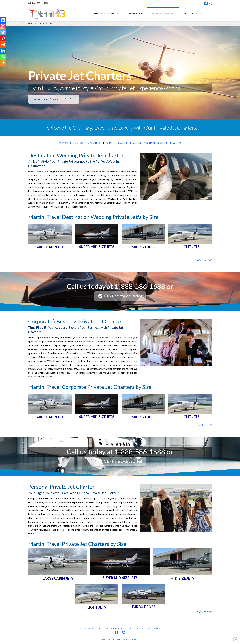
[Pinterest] (3, 38)
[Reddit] (3, 45)
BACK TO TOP (204, 260)
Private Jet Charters (133, 628)
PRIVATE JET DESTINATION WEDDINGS (81, 143)
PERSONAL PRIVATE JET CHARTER (162, 143)
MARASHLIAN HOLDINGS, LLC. (127, 639)
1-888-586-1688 (42, 3)
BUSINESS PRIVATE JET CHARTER (123, 143)
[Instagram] (3, 26)
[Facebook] (3, 20)
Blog (149, 628)
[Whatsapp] (3, 57)
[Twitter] (3, 32)
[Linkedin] (3, 51)
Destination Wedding (90, 628)
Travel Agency (111, 628)
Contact (157, 628)
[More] (3, 63)
